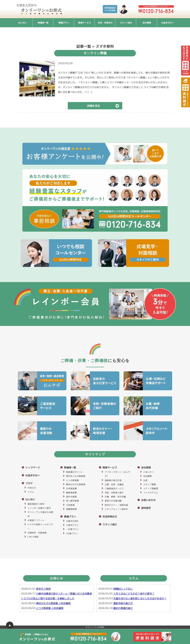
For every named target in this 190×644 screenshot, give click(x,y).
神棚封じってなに (123, 589)
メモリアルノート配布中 (116, 509)
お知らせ (32, 488)
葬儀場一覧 (43, 23)
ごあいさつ (149, 472)
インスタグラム (151, 493)
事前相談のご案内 (36, 504)
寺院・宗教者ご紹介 (114, 493)
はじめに (22, 23)
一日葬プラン (72, 529)
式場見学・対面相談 (37, 533)
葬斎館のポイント (75, 472)
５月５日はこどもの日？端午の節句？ (134, 594)
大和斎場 (70, 505)
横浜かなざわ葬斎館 (76, 484)
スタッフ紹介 (126, 23)
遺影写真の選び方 (123, 603)
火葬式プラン (72, 525)
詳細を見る (104, 106)
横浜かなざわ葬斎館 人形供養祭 (53, 603)
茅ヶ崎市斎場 (72, 501)
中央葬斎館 (71, 488)
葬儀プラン (64, 23)
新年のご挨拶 (43, 589)
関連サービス (85, 23)
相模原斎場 (71, 509)
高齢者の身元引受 (113, 480)
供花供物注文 (110, 517)
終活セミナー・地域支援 (116, 505)
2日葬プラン (72, 533)
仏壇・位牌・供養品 (114, 484)
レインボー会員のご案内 (39, 508)
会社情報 (147, 23)
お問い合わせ (148, 500)
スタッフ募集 (150, 484)
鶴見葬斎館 (71, 493)
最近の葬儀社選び (123, 608)
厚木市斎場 (71, 497)
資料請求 (146, 508)
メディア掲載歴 (151, 488)
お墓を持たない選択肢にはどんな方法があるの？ (140, 598)
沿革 (145, 480)
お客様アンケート (36, 520)
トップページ (33, 467)
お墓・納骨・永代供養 (115, 497)
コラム (31, 492)
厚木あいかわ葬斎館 (76, 476)
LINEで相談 (33, 537)
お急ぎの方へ (168, 23)
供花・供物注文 (105, 23)
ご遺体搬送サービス (114, 488)
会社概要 (147, 476)
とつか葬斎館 (72, 480)
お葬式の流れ (72, 521)
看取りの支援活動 (113, 501)
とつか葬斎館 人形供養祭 (50, 608)
